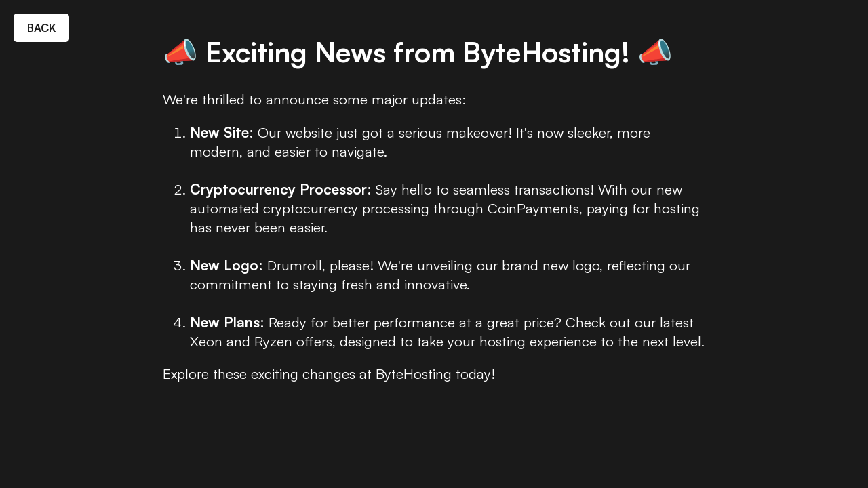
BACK (41, 28)
